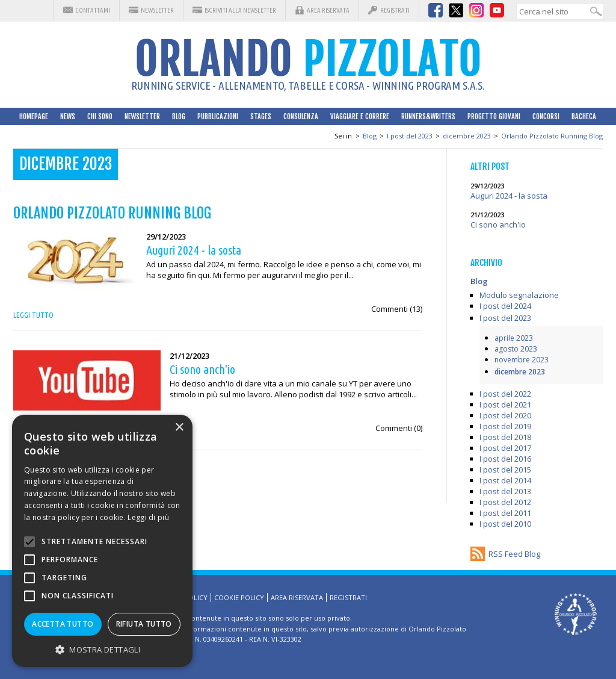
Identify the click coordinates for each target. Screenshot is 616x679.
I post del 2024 (505, 306)
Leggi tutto (33, 315)
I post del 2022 (505, 394)
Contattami (93, 10)
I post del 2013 (505, 491)
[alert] (102, 541)
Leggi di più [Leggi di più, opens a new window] (148, 517)
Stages (261, 116)
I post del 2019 (505, 426)
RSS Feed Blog (514, 554)
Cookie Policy (239, 597)
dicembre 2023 (467, 136)
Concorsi (546, 116)
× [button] (179, 428)
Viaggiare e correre (360, 116)
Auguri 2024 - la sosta (509, 196)
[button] (102, 649)
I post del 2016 (505, 459)
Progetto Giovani (494, 116)
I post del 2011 (505, 513)
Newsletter (157, 10)
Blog (179, 116)
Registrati (395, 10)
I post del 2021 (505, 405)
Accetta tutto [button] (63, 624)
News (68, 116)
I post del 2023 (410, 136)
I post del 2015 (505, 470)
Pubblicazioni (218, 116)
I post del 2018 (505, 437)
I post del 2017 (505, 448)
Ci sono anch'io (498, 225)
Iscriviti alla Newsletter (240, 10)
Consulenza (301, 116)
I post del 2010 (505, 524)
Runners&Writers (428, 116)
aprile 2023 (514, 338)
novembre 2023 (522, 360)
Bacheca (584, 116)
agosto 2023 (516, 349)
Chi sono (100, 116)
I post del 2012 (505, 502)
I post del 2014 (505, 480)
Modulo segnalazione (519, 295)
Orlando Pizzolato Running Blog (552, 136)
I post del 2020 (505, 415)
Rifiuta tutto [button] (144, 624)
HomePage (34, 116)
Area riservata (328, 10)
